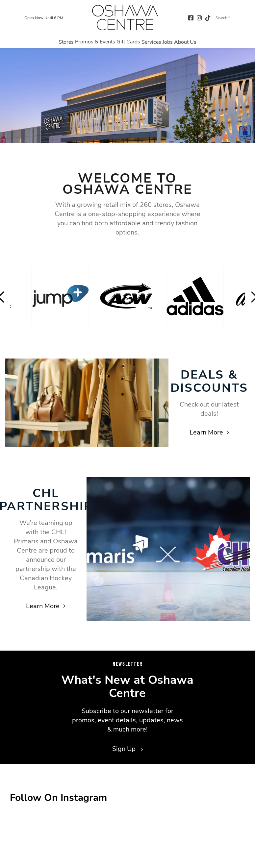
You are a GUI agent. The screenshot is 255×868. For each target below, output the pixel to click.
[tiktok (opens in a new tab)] (208, 18)
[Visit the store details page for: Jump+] (60, 296)
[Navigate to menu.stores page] (66, 42)
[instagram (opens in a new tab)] (199, 18)
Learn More (209, 432)
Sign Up (128, 749)
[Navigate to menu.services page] (151, 42)
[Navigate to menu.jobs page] (168, 42)
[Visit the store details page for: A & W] (127, 296)
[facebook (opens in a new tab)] (191, 18)
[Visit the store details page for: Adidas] (195, 296)
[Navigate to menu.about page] (185, 42)
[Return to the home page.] (125, 18)
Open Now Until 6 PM (44, 18)
